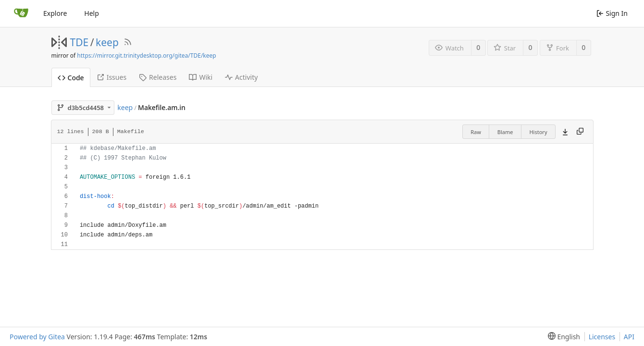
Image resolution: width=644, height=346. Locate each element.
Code (71, 78)
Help (92, 13)
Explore (55, 13)
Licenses (602, 337)
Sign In (612, 13)
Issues (111, 77)
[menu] (562, 337)
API (629, 337)
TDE (80, 42)
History (538, 132)
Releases (158, 77)
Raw (476, 132)
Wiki (201, 77)
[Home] (21, 13)
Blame (505, 132)
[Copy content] (580, 132)
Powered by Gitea (37, 337)
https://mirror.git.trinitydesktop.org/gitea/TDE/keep (146, 56)
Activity (241, 77)
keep (107, 42)
